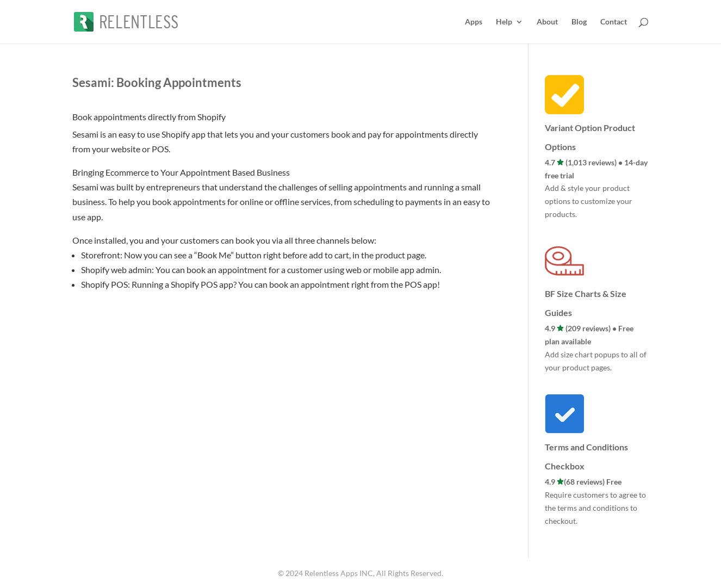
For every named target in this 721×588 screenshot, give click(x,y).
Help (504, 22)
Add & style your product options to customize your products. (589, 201)
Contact (614, 22)
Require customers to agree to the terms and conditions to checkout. (595, 508)
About (547, 22)
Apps (474, 22)
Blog (579, 22)
